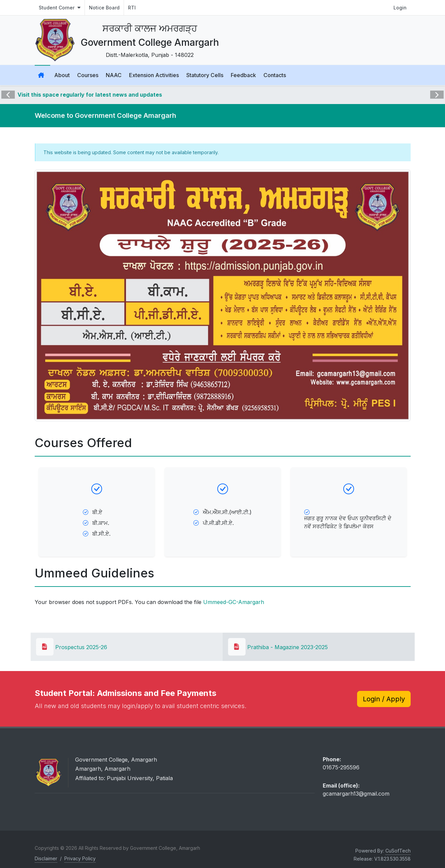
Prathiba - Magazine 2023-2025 (278, 647)
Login (400, 8)
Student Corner (60, 8)
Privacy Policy (80, 858)
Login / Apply (384, 699)
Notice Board (104, 8)
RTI (132, 8)
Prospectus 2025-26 (72, 647)
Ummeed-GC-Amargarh (234, 602)
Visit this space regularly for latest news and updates (90, 95)
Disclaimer (46, 858)
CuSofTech (398, 851)
